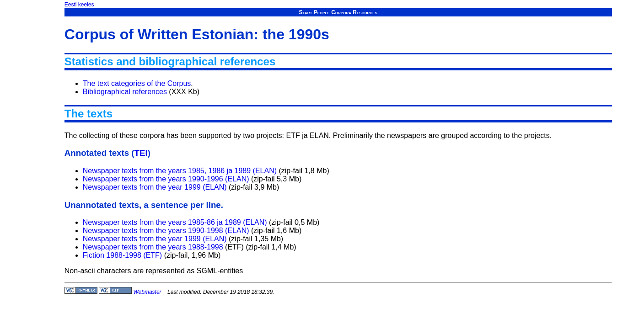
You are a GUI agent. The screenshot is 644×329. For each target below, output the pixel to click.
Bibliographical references (125, 92)
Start (306, 12)
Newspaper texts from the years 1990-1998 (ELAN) (166, 231)
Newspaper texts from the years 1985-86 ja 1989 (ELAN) (175, 222)
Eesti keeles (79, 5)
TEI (141, 153)
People (322, 12)
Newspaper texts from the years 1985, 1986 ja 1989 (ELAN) (180, 171)
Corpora (341, 12)
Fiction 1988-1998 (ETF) (122, 255)
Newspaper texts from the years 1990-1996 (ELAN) (166, 179)
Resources (365, 12)
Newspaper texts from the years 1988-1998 (153, 247)
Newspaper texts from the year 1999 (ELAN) (155, 187)
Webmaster (147, 292)
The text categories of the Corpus (137, 83)
